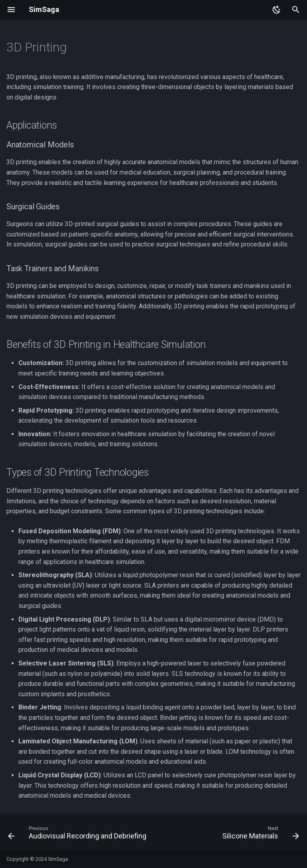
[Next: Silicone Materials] (260, 834)
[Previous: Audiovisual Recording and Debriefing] (78, 834)
